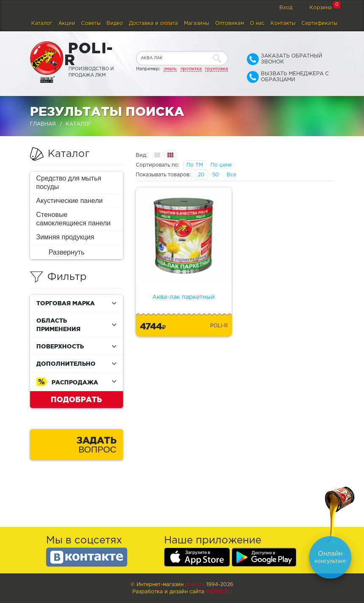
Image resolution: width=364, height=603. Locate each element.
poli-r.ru (195, 585)
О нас (257, 23)
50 (216, 175)
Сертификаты (319, 23)
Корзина (321, 8)
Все (231, 175)
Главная (43, 124)
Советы (91, 23)
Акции (67, 23)
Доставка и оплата (153, 23)
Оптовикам (230, 23)
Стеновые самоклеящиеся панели (74, 219)
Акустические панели (70, 201)
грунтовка (216, 69)
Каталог (42, 23)
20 (201, 175)
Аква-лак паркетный (183, 297)
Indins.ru (219, 592)
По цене (221, 165)
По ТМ (195, 165)
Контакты (283, 23)
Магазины (197, 23)
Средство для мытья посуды (69, 182)
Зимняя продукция (65, 237)
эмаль (170, 69)
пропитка (191, 69)
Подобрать (76, 399)
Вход (286, 8)
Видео (115, 23)
